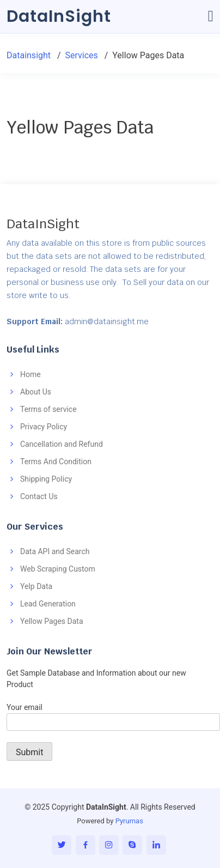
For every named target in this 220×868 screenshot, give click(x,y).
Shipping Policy (46, 479)
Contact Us (39, 496)
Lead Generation (48, 604)
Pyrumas (129, 821)
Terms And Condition (56, 462)
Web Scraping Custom (58, 569)
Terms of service (48, 409)
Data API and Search (55, 551)
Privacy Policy (44, 427)
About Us (36, 392)
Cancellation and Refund (62, 444)
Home (30, 374)
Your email (113, 715)
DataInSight (59, 16)
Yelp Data (36, 586)
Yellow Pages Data (52, 621)
